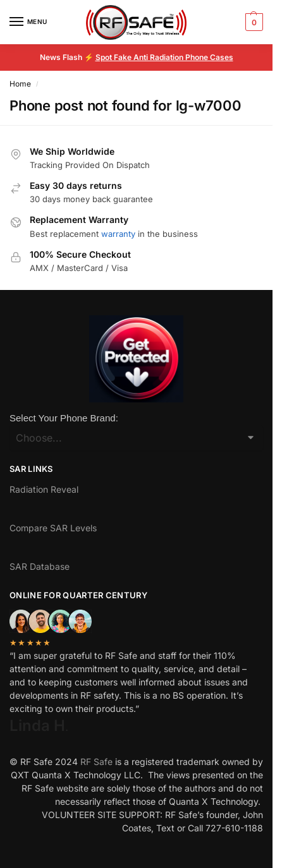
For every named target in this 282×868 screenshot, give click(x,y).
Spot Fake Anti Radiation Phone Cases (164, 57)
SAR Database (40, 566)
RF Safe (96, 762)
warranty (118, 234)
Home (20, 84)
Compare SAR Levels (53, 528)
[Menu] (28, 22)
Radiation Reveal (44, 489)
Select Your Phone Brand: (64, 418)
